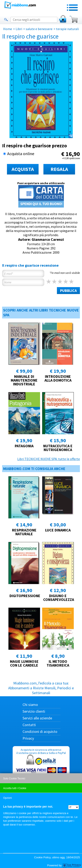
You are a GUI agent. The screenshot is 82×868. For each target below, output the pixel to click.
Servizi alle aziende (37, 718)
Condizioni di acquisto (40, 732)
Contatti (29, 725)
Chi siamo (30, 705)
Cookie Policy (42, 857)
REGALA (59, 169)
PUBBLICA (68, 291)
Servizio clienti (34, 711)
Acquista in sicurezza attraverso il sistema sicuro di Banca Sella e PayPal (41, 768)
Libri (19, 29)
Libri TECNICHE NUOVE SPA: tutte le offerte (49, 459)
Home (8, 29)
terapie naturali (67, 29)
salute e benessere (39, 29)
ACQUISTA (23, 169)
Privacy (28, 738)
